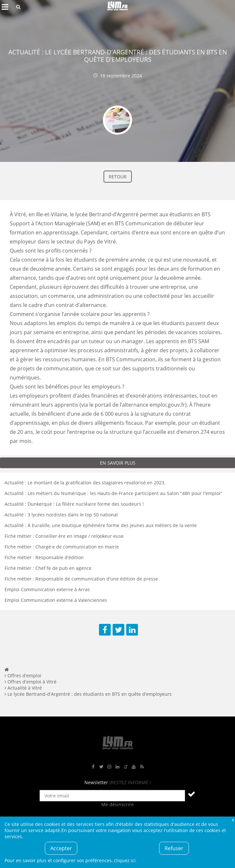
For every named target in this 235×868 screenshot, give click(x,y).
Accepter (61, 848)
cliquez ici (125, 860)
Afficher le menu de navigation (5, 7)
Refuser (174, 848)
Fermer (233, 820)
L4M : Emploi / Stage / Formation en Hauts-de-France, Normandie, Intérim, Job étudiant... (117, 7)
